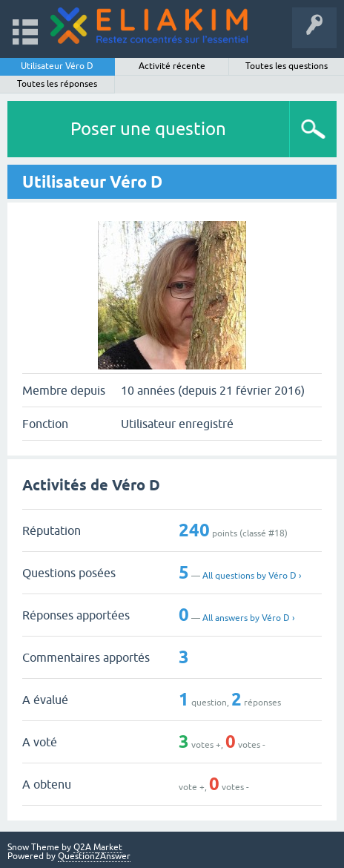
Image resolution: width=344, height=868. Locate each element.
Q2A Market (98, 847)
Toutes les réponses (57, 84)
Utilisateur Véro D (57, 66)
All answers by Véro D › (248, 618)
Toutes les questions (287, 66)
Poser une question (148, 129)
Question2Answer (94, 856)
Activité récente (172, 66)
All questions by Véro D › (252, 576)
